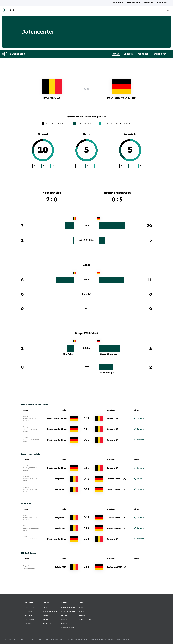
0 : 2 (87, 440)
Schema (139, 418)
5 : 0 (87, 429)
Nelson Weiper (107, 373)
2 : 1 (87, 539)
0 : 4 (87, 489)
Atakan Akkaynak (108, 354)
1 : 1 (87, 419)
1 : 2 (87, 528)
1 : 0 (87, 468)
